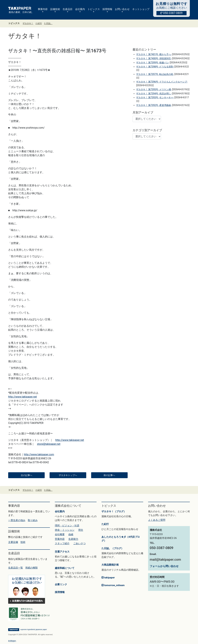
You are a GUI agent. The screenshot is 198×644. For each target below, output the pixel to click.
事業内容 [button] (43, 9)
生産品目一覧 (16, 568)
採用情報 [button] (107, 9)
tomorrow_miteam (113, 585)
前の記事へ (109, 475)
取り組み (33, 520)
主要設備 (13, 542)
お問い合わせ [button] (122, 9)
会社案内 (60, 511)
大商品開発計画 (110, 565)
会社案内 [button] (80, 9)
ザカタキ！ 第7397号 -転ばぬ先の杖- (155, 74)
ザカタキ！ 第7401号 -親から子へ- (154, 54)
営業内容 (60, 539)
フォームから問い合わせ (164, 566)
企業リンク (61, 584)
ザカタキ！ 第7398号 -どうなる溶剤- (155, 67)
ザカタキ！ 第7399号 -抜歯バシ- (153, 63)
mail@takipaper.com (165, 560)
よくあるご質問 (157, 520)
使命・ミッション (65, 530)
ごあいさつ (79, 543)
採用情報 (60, 592)
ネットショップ (141, 9)
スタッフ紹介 (62, 543)
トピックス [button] (94, 9)
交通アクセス (62, 552)
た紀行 (39, 23)
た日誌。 (48, 23)
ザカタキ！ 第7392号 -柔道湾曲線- (154, 105)
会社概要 (60, 534)
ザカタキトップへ (68, 475)
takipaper (108, 578)
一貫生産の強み (17, 520)
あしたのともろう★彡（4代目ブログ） (121, 539)
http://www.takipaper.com (39, 454)
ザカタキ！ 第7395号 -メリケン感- (154, 89)
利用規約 (12, 641)
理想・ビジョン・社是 (67, 526)
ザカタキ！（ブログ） (114, 511)
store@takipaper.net (49, 444)
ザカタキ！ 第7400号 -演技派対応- (154, 58)
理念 (81, 530)
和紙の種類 (31, 568)
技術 (23, 542)
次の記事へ (27, 475)
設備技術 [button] (55, 9)
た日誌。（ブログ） (112, 548)
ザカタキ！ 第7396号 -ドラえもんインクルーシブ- (162, 82)
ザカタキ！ (28, 23)
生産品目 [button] (68, 9)
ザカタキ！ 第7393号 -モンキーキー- (155, 98)
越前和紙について (65, 568)
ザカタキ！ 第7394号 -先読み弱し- (154, 94)
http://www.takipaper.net (22, 397)
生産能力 (73, 539)
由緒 (71, 534)
